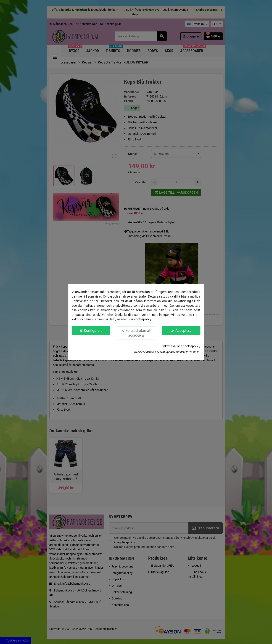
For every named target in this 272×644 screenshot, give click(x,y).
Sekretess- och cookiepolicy (181, 346)
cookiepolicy (143, 319)
